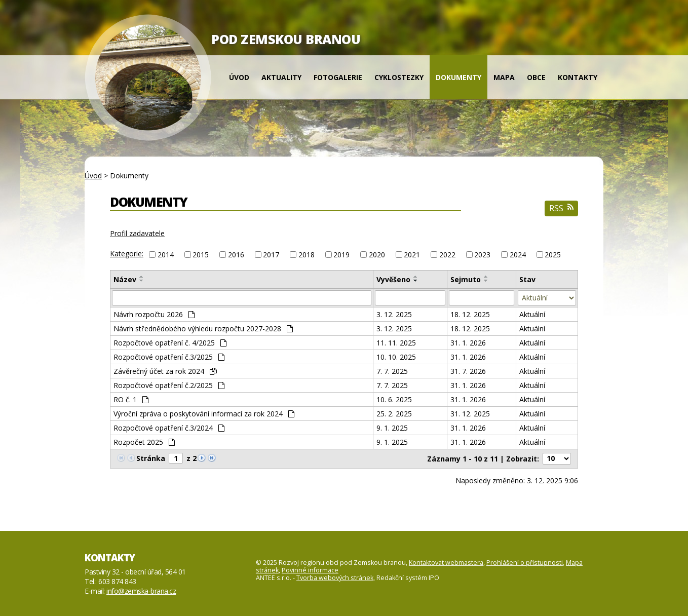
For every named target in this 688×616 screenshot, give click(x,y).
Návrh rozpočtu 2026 (154, 314)
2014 (166, 255)
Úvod (239, 77)
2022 (447, 255)
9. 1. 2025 (392, 428)
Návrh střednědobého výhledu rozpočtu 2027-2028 (203, 329)
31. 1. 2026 (468, 343)
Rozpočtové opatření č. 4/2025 (170, 343)
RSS (561, 208)
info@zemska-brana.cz (141, 591)
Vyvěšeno (393, 279)
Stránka (151, 458)
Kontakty (578, 77)
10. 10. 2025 (396, 357)
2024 (518, 255)
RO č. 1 (131, 399)
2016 (236, 255)
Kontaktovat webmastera (446, 563)
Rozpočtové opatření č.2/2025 (169, 385)
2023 (482, 255)
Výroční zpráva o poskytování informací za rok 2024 (204, 414)
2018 (307, 255)
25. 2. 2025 (394, 414)
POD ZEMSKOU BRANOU (286, 39)
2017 (271, 255)
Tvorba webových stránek (335, 578)
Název (125, 279)
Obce (536, 77)
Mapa (504, 77)
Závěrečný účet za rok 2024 (165, 371)
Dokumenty (458, 77)
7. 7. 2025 (392, 371)
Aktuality (281, 77)
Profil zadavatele (137, 233)
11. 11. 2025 (396, 343)
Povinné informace (310, 570)
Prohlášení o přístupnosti (525, 563)
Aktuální (532, 314)
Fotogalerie (338, 77)
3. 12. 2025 (394, 314)
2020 (377, 255)
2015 (201, 255)
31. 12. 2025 (470, 414)
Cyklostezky (399, 77)
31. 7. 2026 (468, 371)
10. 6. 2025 (394, 399)
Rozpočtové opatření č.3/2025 (169, 357)
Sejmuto (466, 279)
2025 (553, 255)
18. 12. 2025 (470, 314)
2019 (341, 255)
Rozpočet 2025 (144, 442)
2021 (412, 255)
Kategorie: (127, 254)
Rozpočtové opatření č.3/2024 (169, 428)
